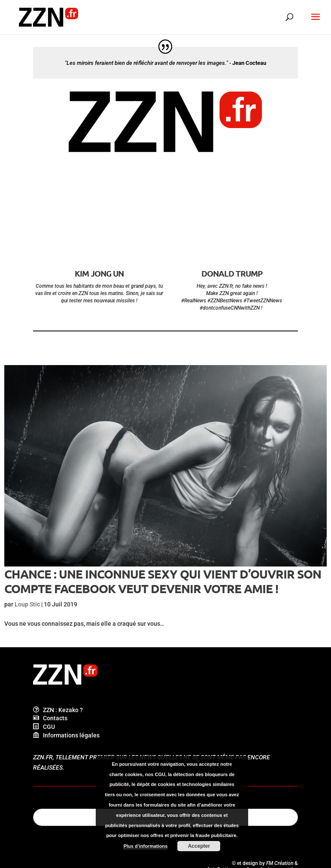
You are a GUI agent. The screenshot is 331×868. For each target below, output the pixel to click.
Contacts (50, 718)
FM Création (280, 863)
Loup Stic (27, 604)
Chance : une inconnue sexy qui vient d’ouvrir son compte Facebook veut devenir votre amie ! (163, 581)
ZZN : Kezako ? (58, 710)
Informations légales (66, 735)
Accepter (199, 846)
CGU (44, 727)
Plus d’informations (146, 846)
